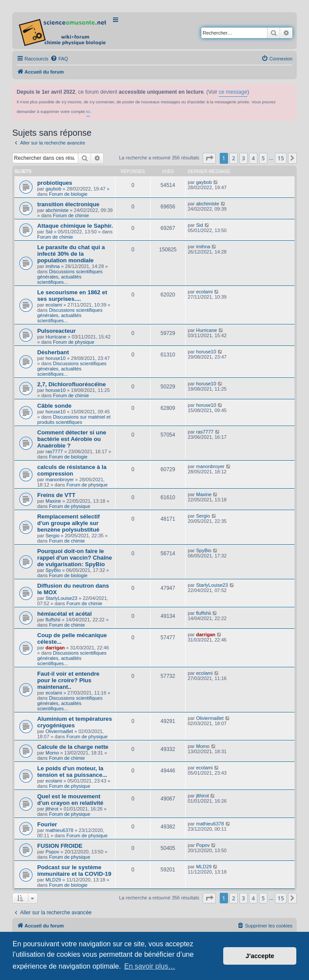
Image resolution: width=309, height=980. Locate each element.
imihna (53, 266)
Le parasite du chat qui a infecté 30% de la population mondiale (71, 254)
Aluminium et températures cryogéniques (75, 722)
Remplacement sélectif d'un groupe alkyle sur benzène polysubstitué (68, 523)
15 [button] (281, 158)
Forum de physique (74, 342)
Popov (52, 852)
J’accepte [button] (260, 956)
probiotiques (55, 183)
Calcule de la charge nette (73, 747)
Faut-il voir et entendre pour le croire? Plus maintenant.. (68, 680)
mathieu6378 (60, 830)
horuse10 (56, 358)
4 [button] (253, 158)
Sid (49, 232)
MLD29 (53, 880)
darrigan (55, 648)
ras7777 (54, 451)
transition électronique (68, 204)
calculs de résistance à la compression (72, 470)
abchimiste (57, 210)
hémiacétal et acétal (65, 614)
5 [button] (263, 158)
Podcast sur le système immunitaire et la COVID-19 (74, 871)
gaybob (53, 189)
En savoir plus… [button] (150, 966)
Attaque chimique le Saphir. (75, 226)
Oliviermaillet (59, 731)
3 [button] (244, 158)
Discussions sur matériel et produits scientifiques (74, 419)
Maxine (53, 501)
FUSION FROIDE (60, 846)
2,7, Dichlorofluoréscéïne (72, 384)
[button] (209, 158)
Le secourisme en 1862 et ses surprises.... (72, 296)
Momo (52, 753)
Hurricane (56, 337)
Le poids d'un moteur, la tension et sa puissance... (72, 772)
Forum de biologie (68, 194)
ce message (233, 92)
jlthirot (52, 809)
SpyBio (53, 570)
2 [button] (234, 158)
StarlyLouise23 (61, 598)
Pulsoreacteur (56, 331)
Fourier (47, 824)
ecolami (54, 305)
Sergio (53, 536)
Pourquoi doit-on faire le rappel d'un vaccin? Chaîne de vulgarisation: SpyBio (75, 558)
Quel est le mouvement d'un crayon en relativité (70, 800)
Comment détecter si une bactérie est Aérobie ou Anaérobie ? (72, 439)
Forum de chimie (71, 215)
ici (88, 111)
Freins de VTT (56, 495)
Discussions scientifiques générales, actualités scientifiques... (70, 277)
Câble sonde (54, 406)
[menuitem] (59, 59)
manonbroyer (60, 479)
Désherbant (53, 352)
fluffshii (53, 620)
